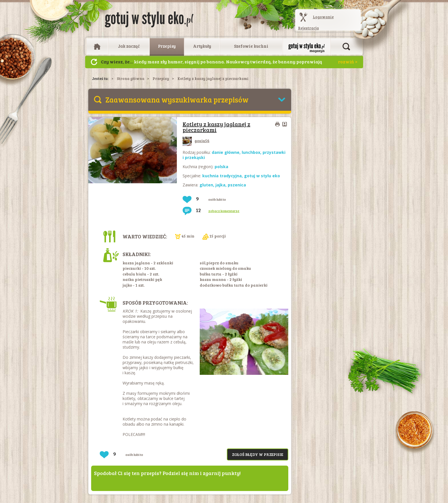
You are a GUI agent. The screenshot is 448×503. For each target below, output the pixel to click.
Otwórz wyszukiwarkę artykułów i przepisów (346, 47)
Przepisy (167, 46)
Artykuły (202, 46)
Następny (94, 62)
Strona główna (131, 79)
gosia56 (196, 141)
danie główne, (227, 152)
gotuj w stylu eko (262, 176)
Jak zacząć (129, 46)
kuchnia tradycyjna (222, 176)
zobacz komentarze (224, 211)
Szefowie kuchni (251, 46)
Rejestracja (308, 28)
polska (221, 167)
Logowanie (323, 17)
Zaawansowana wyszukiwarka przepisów (177, 99)
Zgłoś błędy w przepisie (258, 454)
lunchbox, (252, 152)
